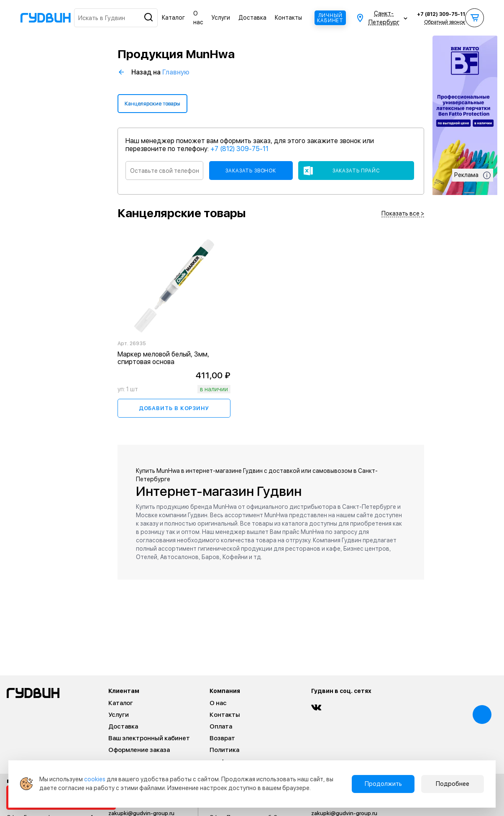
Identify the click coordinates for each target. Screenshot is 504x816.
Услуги (221, 18)
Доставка (252, 18)
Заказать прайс (356, 171)
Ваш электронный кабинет (149, 738)
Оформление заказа (139, 750)
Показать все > (403, 214)
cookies (95, 779)
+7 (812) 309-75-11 (441, 14)
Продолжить (383, 784)
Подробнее (453, 784)
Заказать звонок (251, 171)
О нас (218, 703)
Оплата (221, 726)
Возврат (222, 738)
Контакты (288, 18)
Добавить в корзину (174, 408)
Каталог (173, 18)
